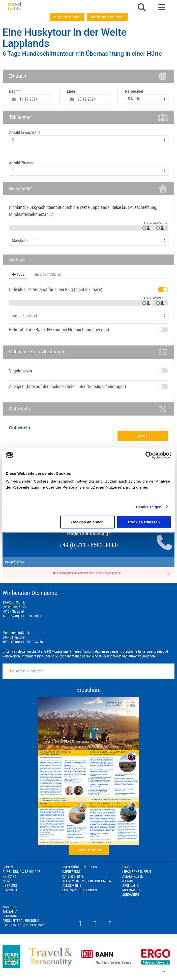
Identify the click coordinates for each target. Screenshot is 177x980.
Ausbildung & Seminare (107, 17)
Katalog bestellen (89, 850)
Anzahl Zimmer (21, 163)
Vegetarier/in (21, 371)
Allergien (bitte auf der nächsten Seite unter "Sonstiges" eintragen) (68, 386)
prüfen (143, 436)
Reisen (8, 867)
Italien (128, 867)
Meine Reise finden (67, 17)
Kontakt (9, 876)
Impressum (71, 872)
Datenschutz (73, 876)
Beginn (15, 91)
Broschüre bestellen (80, 867)
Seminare (10, 916)
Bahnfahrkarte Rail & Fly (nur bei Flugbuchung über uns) (59, 329)
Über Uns (10, 886)
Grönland (130, 886)
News (7, 881)
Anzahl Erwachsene (25, 132)
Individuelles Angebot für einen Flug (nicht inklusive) (56, 289)
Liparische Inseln (137, 872)
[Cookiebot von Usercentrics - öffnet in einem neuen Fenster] (149, 455)
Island (128, 881)
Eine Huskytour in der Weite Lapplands (64, 38)
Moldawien (131, 890)
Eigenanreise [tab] (48, 274)
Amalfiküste (133, 876)
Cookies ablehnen (87, 522)
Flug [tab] (18, 274)
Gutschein (20, 428)
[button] (142, 8)
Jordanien (131, 895)
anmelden (155, 671)
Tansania (10, 911)
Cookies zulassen (144, 522)
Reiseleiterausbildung (21, 921)
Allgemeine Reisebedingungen (87, 881)
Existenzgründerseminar (23, 925)
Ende (71, 91)
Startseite (11, 890)
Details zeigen (149, 507)
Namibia (9, 907)
